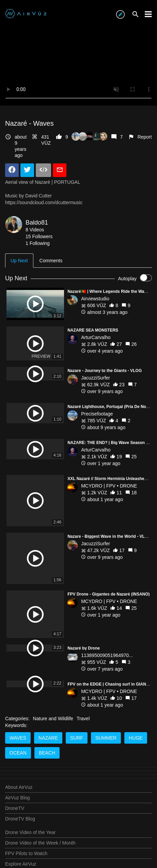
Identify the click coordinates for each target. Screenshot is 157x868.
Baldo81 (37, 223)
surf (77, 738)
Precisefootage (97, 414)
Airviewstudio (95, 299)
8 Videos (35, 230)
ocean (18, 753)
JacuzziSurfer (96, 378)
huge (136, 738)
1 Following (38, 243)
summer (106, 738)
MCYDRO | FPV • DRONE (109, 486)
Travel (83, 719)
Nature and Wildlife (53, 719)
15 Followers (39, 236)
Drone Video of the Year (30, 832)
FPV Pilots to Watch (26, 853)
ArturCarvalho (96, 337)
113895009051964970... (107, 634)
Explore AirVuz (21, 864)
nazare (48, 738)
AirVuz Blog (18, 798)
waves (18, 738)
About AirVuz (19, 787)
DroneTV (15, 808)
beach (47, 753)
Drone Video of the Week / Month (40, 843)
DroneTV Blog (20, 819)
